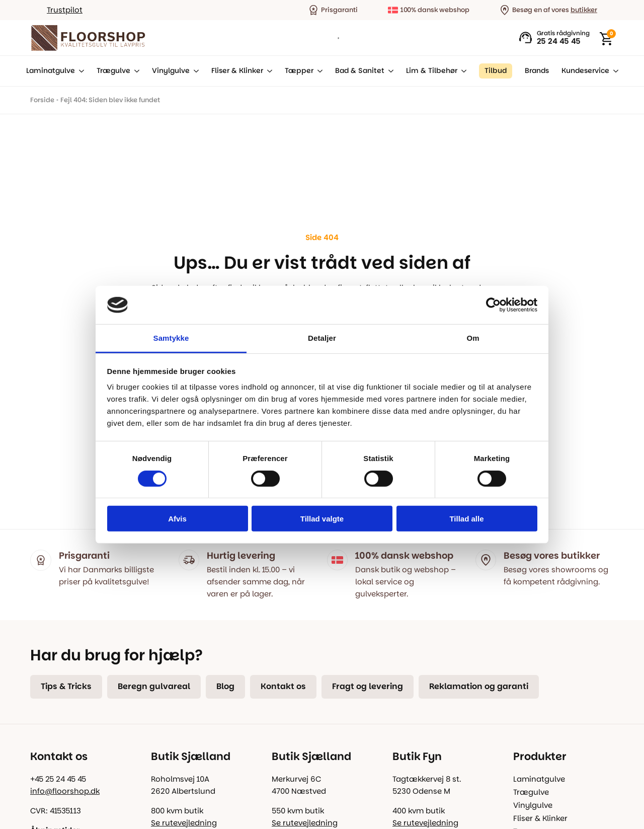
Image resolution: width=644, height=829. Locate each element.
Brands (537, 71)
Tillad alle (466, 519)
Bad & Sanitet (360, 71)
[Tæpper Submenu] (318, 71)
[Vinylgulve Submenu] (194, 71)
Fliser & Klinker (237, 71)
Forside (42, 100)
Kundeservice (585, 71)
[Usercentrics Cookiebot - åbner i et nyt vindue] (493, 305)
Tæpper (299, 71)
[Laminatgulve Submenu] (79, 71)
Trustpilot (65, 10)
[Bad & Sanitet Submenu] (389, 71)
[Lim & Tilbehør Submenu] (462, 71)
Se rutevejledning (184, 823)
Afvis (177, 519)
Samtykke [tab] (171, 338)
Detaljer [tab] (322, 338)
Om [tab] (473, 338)
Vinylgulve (171, 71)
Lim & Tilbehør (432, 71)
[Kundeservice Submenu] (614, 71)
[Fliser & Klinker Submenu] (268, 71)
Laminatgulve (51, 71)
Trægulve (113, 71)
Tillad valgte (322, 519)
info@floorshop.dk (65, 791)
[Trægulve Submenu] (135, 71)
